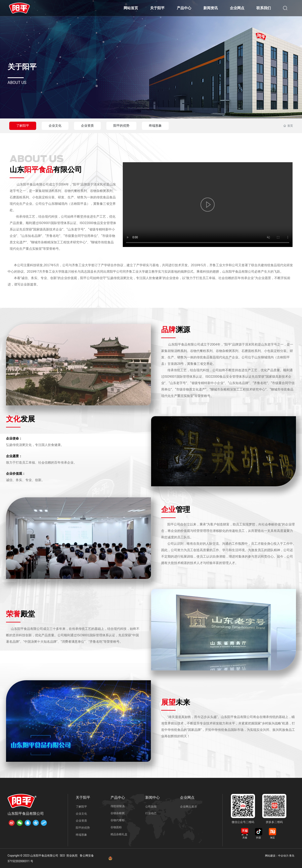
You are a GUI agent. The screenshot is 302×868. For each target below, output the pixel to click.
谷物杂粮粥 (118, 813)
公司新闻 (151, 807)
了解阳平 (23, 126)
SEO (62, 856)
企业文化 (55, 126)
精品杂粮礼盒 (119, 834)
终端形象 (155, 126)
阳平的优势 (121, 126)
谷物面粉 (116, 827)
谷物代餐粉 (118, 820)
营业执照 (72, 856)
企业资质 (87, 126)
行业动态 (151, 813)
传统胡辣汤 (118, 806)
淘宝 (272, 838)
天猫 (245, 838)
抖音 (259, 838)
